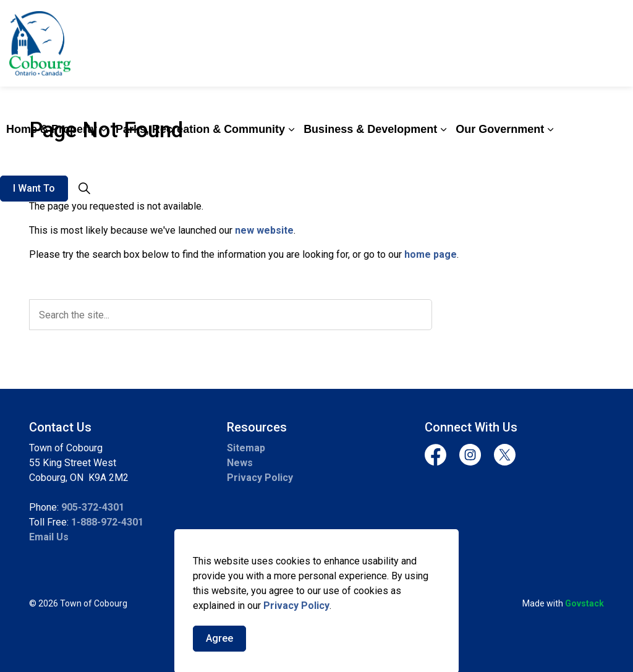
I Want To (34, 189)
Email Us (49, 537)
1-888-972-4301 (107, 522)
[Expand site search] (84, 189)
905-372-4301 (93, 507)
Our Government (500, 129)
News (240, 463)
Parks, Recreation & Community (200, 129)
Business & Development (370, 129)
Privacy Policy (296, 635)
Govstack (584, 603)
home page (431, 254)
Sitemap (246, 448)
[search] (231, 315)
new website (264, 230)
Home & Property (52, 129)
